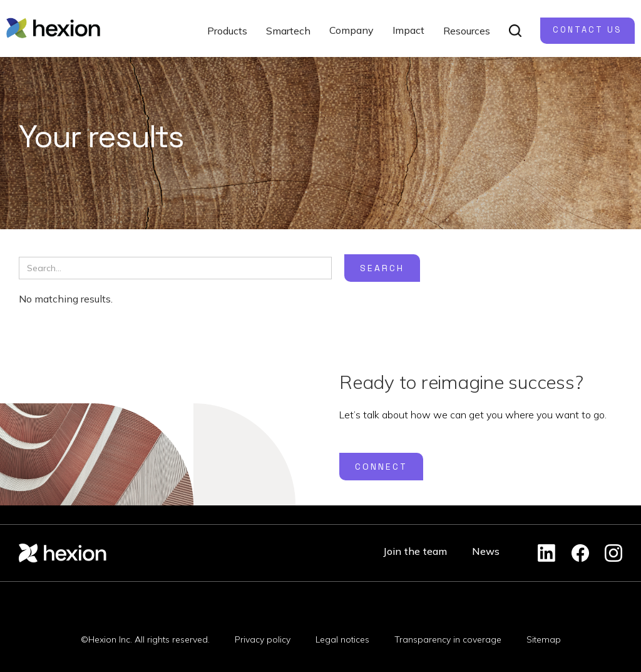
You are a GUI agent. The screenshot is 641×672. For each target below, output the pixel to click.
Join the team (415, 551)
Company (351, 30)
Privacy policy (263, 639)
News (486, 551)
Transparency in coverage (448, 639)
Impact (408, 30)
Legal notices (342, 639)
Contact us (587, 30)
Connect (381, 467)
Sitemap (544, 639)
